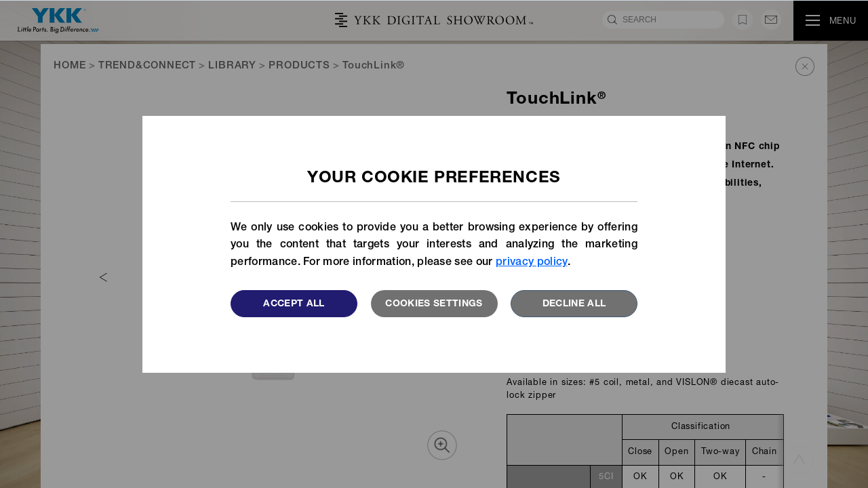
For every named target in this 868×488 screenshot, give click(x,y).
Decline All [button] (574, 304)
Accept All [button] (294, 304)
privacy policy (531, 263)
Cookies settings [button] (434, 304)
